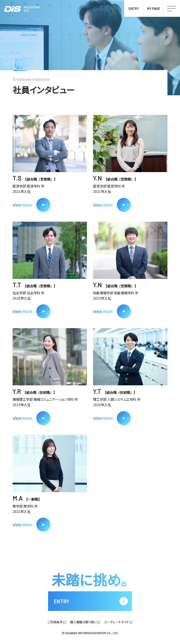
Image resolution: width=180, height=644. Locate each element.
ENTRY (134, 8)
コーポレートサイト (116, 622)
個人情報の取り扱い (83, 622)
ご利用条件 (55, 622)
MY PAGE (153, 8)
